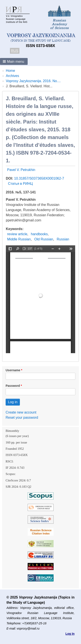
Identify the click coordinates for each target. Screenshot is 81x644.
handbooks (39, 234)
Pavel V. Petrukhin (21, 170)
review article (17, 234)
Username (13, 370)
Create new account (21, 412)
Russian (63, 239)
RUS (15, 51)
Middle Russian (19, 239)
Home (10, 71)
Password (13, 386)
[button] (14, 61)
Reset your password (22, 418)
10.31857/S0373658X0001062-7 (39, 178)
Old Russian (44, 239)
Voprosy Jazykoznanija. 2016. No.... (33, 81)
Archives (12, 76)
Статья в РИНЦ (20, 184)
